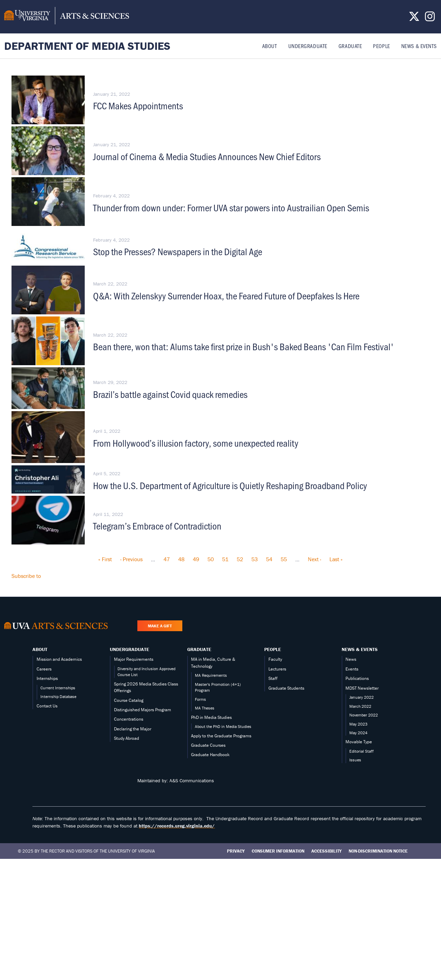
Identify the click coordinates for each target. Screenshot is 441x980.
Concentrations (129, 719)
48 (181, 559)
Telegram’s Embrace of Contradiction (157, 526)
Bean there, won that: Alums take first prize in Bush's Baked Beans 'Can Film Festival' (244, 346)
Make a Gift (160, 626)
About (270, 46)
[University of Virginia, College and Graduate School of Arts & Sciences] (67, 17)
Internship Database (58, 696)
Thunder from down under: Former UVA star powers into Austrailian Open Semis (231, 207)
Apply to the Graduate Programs (221, 736)
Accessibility (326, 851)
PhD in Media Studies (211, 717)
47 (167, 559)
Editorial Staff (362, 751)
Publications (357, 678)
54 (269, 559)
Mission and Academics (59, 659)
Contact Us (47, 706)
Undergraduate (308, 46)
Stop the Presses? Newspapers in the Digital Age (178, 251)
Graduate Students (286, 688)
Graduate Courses (208, 745)
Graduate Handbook (210, 755)
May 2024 (358, 733)
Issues (355, 760)
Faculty (275, 659)
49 (196, 559)
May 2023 (358, 724)
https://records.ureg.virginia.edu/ (177, 826)
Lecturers (277, 669)
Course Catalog (129, 700)
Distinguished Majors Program (143, 710)
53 (254, 559)
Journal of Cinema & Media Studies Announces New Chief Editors (207, 156)
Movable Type (359, 742)
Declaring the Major (133, 729)
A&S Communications (192, 781)
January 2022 (362, 697)
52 (240, 559)
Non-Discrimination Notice (378, 851)
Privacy (236, 851)
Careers (44, 669)
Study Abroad (127, 738)
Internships (47, 678)
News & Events (419, 46)
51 (225, 559)
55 (284, 559)
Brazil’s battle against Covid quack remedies (170, 394)
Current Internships (58, 688)
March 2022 (360, 706)
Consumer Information (278, 851)
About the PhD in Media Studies (223, 726)
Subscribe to (26, 576)
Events (352, 669)
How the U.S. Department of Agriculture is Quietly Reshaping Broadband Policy (230, 485)
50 (211, 559)
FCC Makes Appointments (138, 105)
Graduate (350, 46)
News (351, 659)
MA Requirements (211, 675)
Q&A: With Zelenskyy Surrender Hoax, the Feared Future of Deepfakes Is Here (226, 296)
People (381, 46)
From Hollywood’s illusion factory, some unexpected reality (196, 443)
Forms (200, 699)
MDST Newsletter (362, 688)
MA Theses (205, 708)
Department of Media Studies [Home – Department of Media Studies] (87, 46)
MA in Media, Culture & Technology (213, 663)
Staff (273, 678)
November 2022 (364, 715)
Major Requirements (134, 659)
